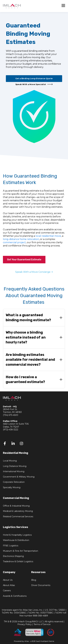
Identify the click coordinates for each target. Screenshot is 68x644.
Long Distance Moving (15, 466)
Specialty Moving (12, 488)
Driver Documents (41, 585)
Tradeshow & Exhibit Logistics (18, 562)
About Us (8, 580)
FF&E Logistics (11, 546)
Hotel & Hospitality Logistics (17, 535)
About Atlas (9, 585)
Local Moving (10, 461)
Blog (34, 580)
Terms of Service (42, 624)
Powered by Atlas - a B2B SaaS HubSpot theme (34, 641)
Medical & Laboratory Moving (18, 511)
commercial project (14, 242)
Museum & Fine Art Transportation (21, 551)
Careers (7, 591)
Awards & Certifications (15, 596)
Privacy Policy (25, 624)
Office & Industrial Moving (16, 506)
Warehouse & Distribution (16, 540)
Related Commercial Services (18, 517)
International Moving (14, 472)
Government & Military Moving (19, 477)
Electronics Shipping (13, 556)
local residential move (48, 236)
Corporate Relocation (14, 482)
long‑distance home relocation (21, 239)
